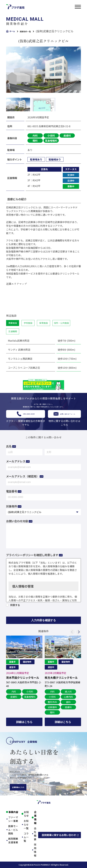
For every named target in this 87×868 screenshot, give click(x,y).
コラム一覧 (26, 837)
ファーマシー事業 (13, 819)
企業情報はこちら (18, 787)
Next (78, 632)
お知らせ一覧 (26, 825)
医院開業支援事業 (13, 840)
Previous (72, 632)
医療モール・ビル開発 (13, 830)
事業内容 (13, 812)
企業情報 (35, 817)
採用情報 (35, 850)
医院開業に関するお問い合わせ (59, 835)
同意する (15, 605)
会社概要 (35, 834)
